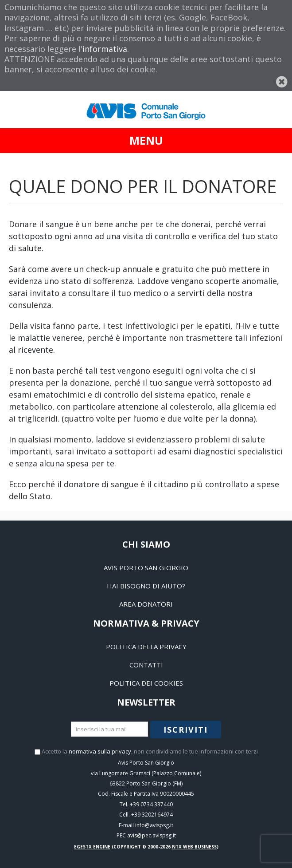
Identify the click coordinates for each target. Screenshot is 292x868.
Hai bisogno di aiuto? (146, 586)
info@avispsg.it (154, 825)
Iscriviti (186, 730)
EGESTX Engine (92, 847)
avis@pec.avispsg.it (152, 835)
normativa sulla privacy (100, 751)
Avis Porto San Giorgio (146, 568)
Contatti (146, 665)
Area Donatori (146, 604)
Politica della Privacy (146, 647)
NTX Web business (194, 847)
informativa (105, 49)
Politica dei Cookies (146, 683)
